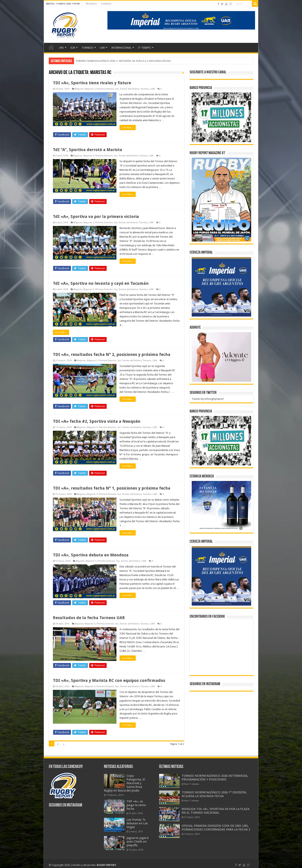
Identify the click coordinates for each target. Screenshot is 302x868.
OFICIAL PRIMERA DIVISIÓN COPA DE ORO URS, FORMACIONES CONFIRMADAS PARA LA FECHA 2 (216, 828)
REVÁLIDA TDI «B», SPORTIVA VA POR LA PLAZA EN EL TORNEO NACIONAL (215, 811)
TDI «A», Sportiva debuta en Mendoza (91, 555)
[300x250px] (221, 506)
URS (61, 48)
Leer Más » (128, 128)
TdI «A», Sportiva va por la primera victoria (96, 216)
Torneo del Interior (130, 89)
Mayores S (90, 89)
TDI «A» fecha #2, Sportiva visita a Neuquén (97, 421)
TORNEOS (87, 48)
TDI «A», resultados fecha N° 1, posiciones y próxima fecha (112, 488)
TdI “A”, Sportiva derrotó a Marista (88, 150)
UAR (102, 48)
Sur (117, 89)
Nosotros (91, 4)
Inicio (51, 47)
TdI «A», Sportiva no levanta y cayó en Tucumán (101, 283)
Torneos (145, 89)
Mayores (79, 89)
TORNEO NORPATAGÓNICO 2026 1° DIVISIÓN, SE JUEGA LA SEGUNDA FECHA (123, 61)
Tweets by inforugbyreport (208, 399)
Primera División (105, 89)
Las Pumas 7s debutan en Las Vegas (137, 823)
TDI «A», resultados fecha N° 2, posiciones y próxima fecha (112, 354)
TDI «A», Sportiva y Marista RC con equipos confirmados (109, 680)
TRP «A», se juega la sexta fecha (136, 805)
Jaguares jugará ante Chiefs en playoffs (137, 842)
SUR (73, 48)
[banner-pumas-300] (221, 287)
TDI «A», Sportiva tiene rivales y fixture (92, 83)
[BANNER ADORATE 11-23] (221, 357)
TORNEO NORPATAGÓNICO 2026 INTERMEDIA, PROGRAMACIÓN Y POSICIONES (215, 778)
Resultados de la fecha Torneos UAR (89, 618)
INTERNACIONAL (121, 48)
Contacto (106, 4)
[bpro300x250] (221, 117)
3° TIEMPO (144, 48)
